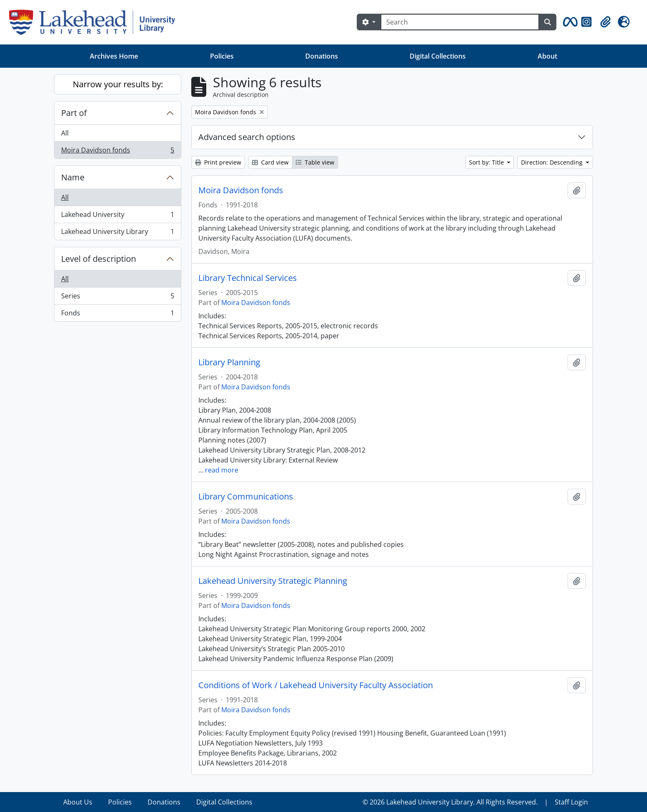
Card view (270, 162)
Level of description (99, 259)
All (65, 133)
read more (222, 470)
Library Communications (246, 497)
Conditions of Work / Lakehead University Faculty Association (316, 685)
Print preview (218, 162)
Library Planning (229, 362)
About (547, 56)
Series (117, 298)
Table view (315, 162)
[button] (569, 22)
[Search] (460, 22)
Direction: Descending (553, 162)
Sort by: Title (487, 162)
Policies (222, 56)
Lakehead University (117, 216)
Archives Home (114, 56)
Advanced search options (247, 137)
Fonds (117, 315)
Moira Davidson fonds (117, 152)
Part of (74, 113)
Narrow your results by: (118, 84)
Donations (322, 56)
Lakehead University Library (117, 233)
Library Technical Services (248, 278)
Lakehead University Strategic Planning (273, 581)
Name (73, 177)
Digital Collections (438, 56)
